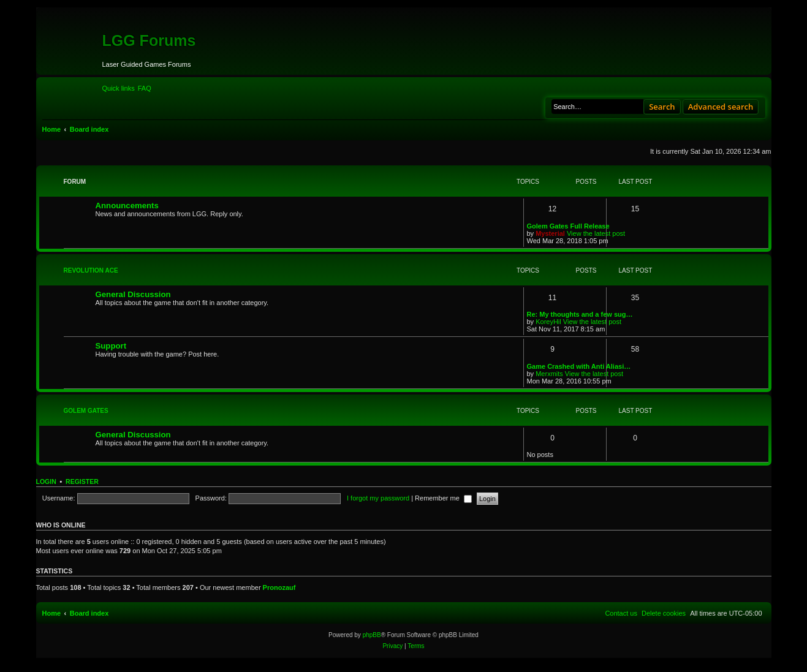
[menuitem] (145, 88)
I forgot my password (378, 498)
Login (46, 481)
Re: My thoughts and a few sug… (580, 314)
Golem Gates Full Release (568, 226)
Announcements (127, 206)
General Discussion (133, 294)
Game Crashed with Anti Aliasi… (579, 366)
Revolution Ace (91, 270)
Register (82, 481)
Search (662, 107)
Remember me (443, 498)
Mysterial (550, 233)
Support (111, 346)
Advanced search (721, 107)
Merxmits (549, 374)
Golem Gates (86, 411)
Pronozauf (279, 587)
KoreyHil (548, 322)
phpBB (372, 635)
